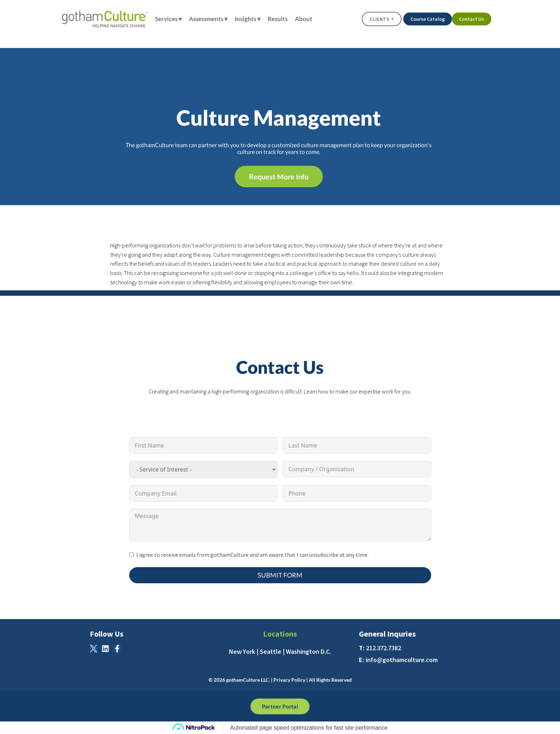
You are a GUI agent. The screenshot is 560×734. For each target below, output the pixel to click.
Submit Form (280, 575)
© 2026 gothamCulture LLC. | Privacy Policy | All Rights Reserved (280, 680)
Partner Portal (280, 706)
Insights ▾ (249, 19)
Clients (382, 19)
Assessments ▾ (210, 19)
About (304, 19)
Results (279, 19)
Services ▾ (170, 19)
